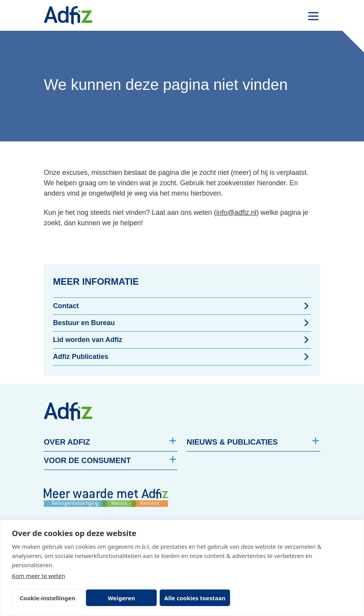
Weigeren (117, 598)
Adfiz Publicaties (182, 357)
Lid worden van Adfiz (182, 340)
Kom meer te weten (39, 576)
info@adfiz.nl (236, 213)
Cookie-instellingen (46, 598)
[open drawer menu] (313, 16)
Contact (182, 306)
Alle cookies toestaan (187, 598)
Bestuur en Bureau (182, 323)
